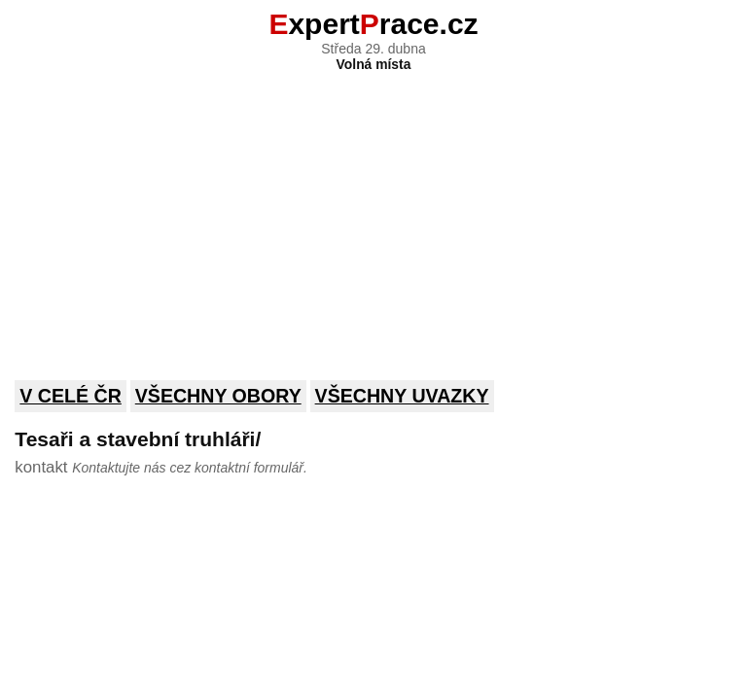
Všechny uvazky (402, 396)
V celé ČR (71, 396)
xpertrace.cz (373, 24)
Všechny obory (218, 396)
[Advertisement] (373, 213)
